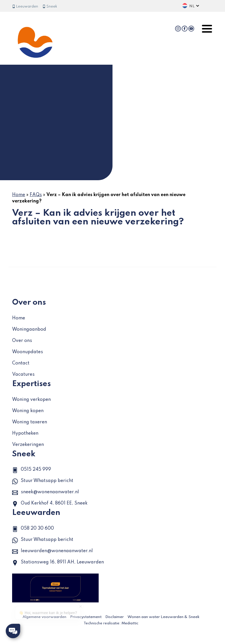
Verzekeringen (28, 445)
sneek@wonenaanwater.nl (46, 493)
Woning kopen (28, 411)
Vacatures (23, 375)
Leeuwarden (25, 7)
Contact (21, 363)
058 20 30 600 (33, 529)
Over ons (22, 341)
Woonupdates (28, 352)
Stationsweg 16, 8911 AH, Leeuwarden (58, 563)
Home (19, 195)
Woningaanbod (29, 330)
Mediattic (130, 623)
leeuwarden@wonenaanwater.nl (52, 552)
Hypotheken (25, 433)
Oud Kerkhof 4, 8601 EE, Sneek (50, 504)
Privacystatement (86, 617)
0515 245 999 (32, 470)
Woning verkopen (31, 400)
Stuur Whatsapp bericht (43, 481)
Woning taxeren (30, 422)
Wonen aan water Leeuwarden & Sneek (164, 617)
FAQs (36, 195)
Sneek (50, 7)
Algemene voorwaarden (44, 617)
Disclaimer (115, 617)
